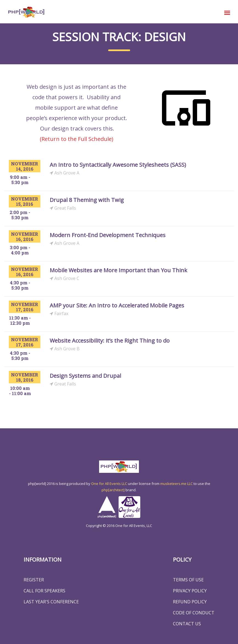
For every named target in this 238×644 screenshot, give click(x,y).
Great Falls (63, 208)
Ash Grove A (65, 173)
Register (34, 580)
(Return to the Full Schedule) (77, 139)
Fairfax (59, 314)
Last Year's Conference (51, 602)
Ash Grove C (65, 278)
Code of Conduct (194, 613)
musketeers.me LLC (177, 484)
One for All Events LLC (109, 484)
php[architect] (113, 490)
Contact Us (187, 624)
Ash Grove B (65, 349)
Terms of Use (188, 580)
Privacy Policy (190, 591)
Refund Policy (190, 602)
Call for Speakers (44, 591)
